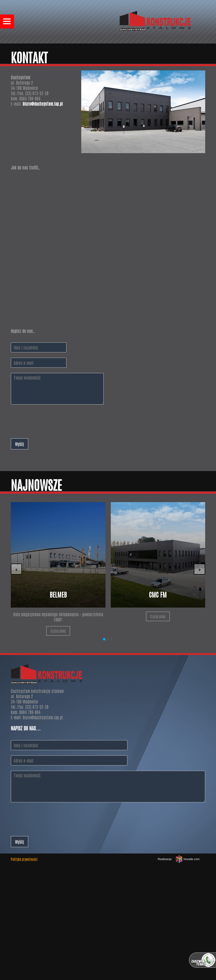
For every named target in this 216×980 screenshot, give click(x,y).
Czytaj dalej (58, 631)
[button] (104, 639)
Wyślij (20, 444)
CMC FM (158, 594)
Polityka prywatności (24, 859)
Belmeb (58, 594)
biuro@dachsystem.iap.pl (43, 104)
